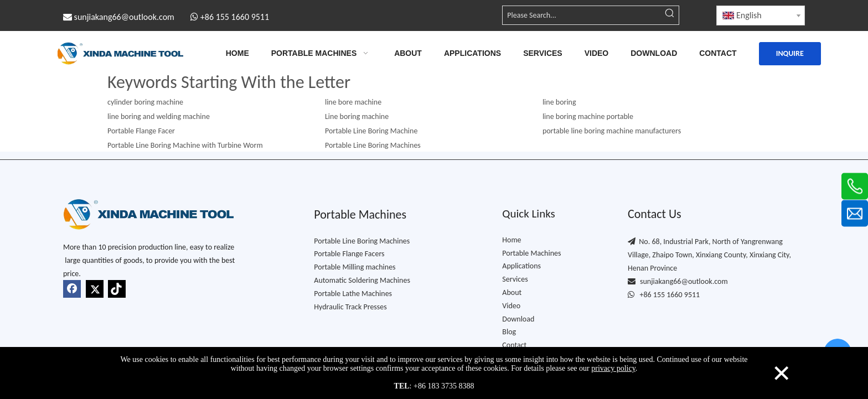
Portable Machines (531, 253)
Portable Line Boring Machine (371, 131)
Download (518, 319)
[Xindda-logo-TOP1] (148, 214)
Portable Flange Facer (141, 131)
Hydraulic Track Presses (350, 307)
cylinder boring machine (145, 102)
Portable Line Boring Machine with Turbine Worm (185, 145)
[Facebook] (72, 289)
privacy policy (613, 368)
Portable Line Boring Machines (362, 241)
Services (515, 279)
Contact (514, 345)
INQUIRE (790, 53)
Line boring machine (357, 116)
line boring (559, 102)
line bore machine (353, 102)
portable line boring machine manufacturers (612, 131)
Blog (509, 332)
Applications (521, 266)
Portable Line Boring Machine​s (373, 145)
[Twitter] (95, 289)
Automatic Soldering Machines (362, 280)
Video (511, 306)
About (512, 292)
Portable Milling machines (355, 267)
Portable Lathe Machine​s (353, 294)
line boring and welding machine (159, 116)
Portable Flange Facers (349, 254)
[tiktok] (117, 289)
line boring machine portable (588, 116)
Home (512, 240)
